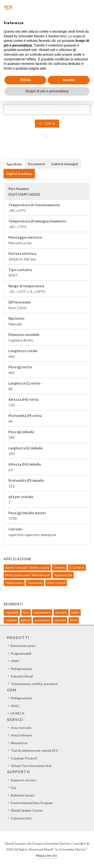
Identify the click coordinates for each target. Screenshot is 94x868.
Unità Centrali (56, 583)
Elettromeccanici (23, 646)
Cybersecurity (21, 818)
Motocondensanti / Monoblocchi (27, 575)
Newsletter (19, 743)
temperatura (42, 612)
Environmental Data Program (32, 803)
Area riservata (21, 728)
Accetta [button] (69, 80)
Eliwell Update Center (27, 810)
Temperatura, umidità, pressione (34, 684)
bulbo (75, 612)
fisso (26, 612)
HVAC (15, 661)
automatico (42, 620)
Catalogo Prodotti (24, 758)
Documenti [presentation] (36, 164)
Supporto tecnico (23, 780)
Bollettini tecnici (23, 795)
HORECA (18, 713)
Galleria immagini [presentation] (65, 164)
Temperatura (14, 583)
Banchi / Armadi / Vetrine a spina (27, 568)
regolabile (12, 612)
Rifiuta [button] (25, 80)
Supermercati (63, 575)
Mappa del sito (47, 855)
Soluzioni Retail (22, 676)
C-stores (59, 568)
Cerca (47, 123)
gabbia (25, 620)
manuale (60, 620)
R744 (74, 620)
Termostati (35, 583)
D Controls (77, 568)
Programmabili (21, 653)
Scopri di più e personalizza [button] (47, 91)
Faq (13, 788)
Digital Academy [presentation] (19, 173)
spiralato (61, 612)
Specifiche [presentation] (14, 164)
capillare (11, 620)
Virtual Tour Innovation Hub (31, 766)
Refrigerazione (21, 669)
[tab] (14, 164)
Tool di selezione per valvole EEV (34, 750)
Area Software (21, 735)
